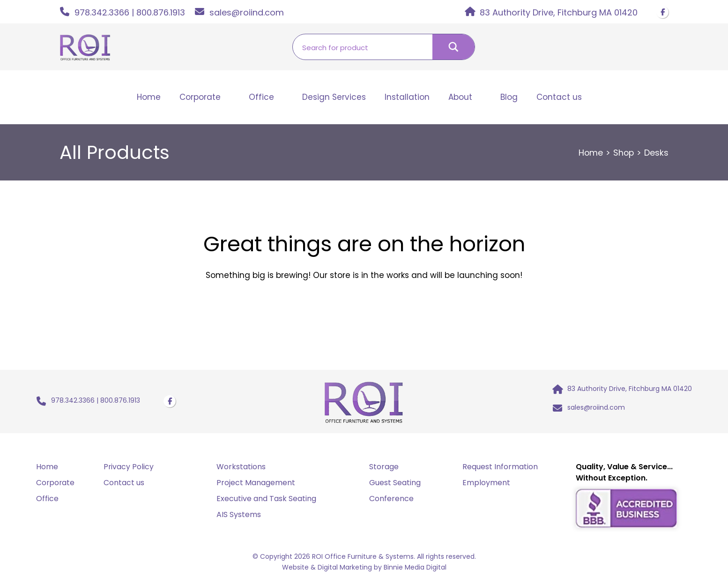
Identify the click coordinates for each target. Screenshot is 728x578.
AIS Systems (239, 516)
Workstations (241, 469)
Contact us (559, 97)
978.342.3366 (102, 12)
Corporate (200, 97)
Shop (623, 153)
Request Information (500, 469)
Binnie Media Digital (415, 568)
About (460, 97)
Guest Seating (395, 484)
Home (149, 97)
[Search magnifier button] (453, 47)
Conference (391, 500)
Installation (407, 97)
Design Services (334, 97)
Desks (656, 153)
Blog (509, 97)
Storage (384, 469)
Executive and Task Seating (266, 500)
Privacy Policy (129, 469)
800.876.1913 (161, 12)
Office (261, 97)
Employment (486, 484)
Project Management (256, 484)
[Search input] (363, 47)
